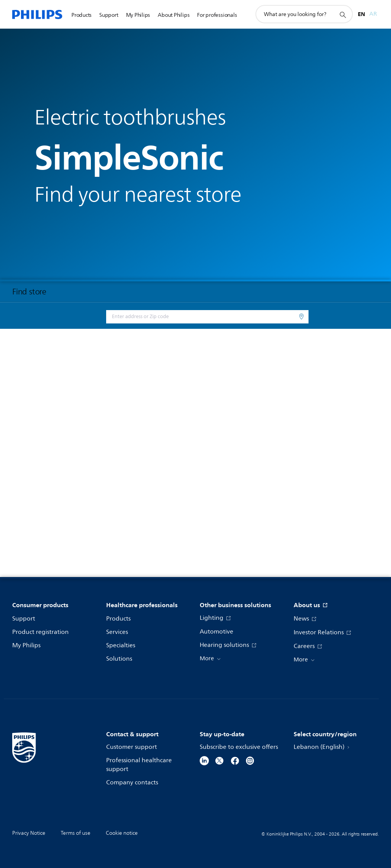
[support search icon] (343, 15)
